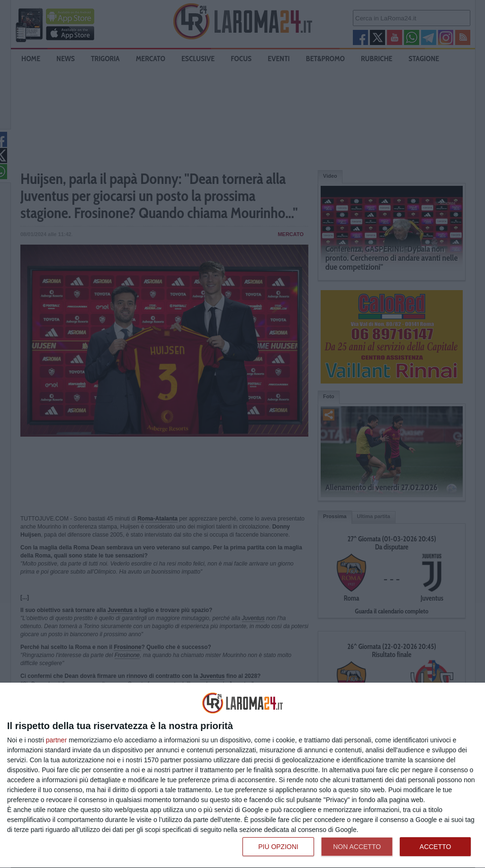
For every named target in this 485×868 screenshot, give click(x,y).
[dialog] (242, 776)
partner (56, 740)
